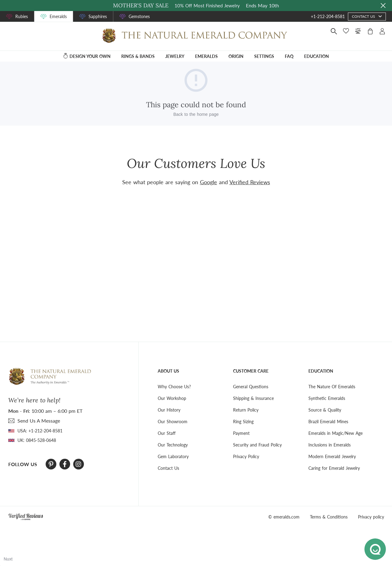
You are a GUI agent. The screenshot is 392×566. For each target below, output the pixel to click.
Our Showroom (173, 422)
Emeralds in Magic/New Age (335, 433)
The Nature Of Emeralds (332, 387)
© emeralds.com (284, 517)
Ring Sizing (243, 422)
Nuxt (8, 559)
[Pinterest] (51, 464)
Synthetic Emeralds (327, 398)
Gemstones (139, 16)
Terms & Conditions (329, 517)
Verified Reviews (250, 182)
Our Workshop (172, 398)
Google (209, 182)
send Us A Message (39, 421)
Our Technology (173, 445)
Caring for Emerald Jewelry (334, 468)
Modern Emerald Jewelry (332, 456)
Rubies (22, 16)
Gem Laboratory (173, 456)
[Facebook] (65, 464)
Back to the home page (196, 114)
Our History (169, 410)
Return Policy (246, 410)
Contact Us (168, 468)
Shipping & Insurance (253, 398)
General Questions (251, 387)
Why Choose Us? (174, 387)
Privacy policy (371, 517)
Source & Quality (325, 410)
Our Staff (167, 433)
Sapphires (98, 16)
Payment (241, 433)
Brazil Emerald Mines (328, 422)
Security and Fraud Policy (257, 445)
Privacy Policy (246, 456)
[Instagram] (78, 464)
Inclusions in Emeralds (330, 445)
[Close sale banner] (383, 6)
